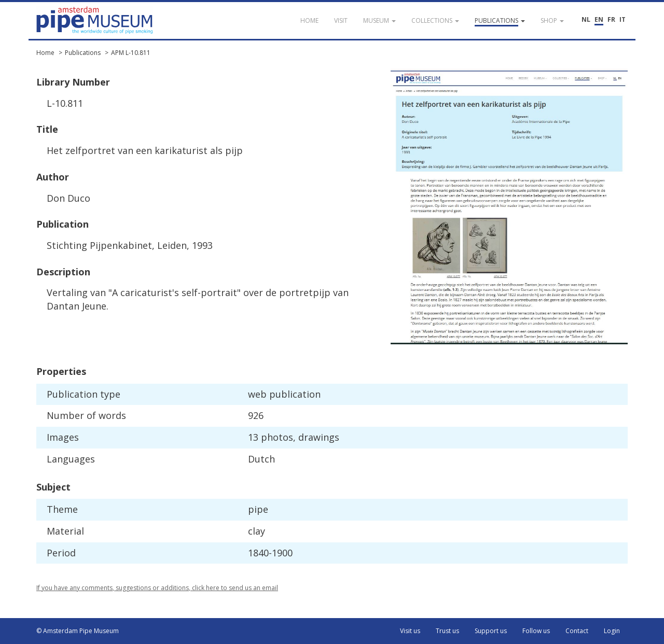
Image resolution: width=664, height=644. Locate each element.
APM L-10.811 (131, 53)
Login (612, 631)
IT (622, 19)
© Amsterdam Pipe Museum (78, 631)
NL (586, 19)
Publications (83, 53)
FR (611, 19)
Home (45, 53)
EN (599, 19)
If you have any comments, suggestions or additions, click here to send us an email (157, 588)
